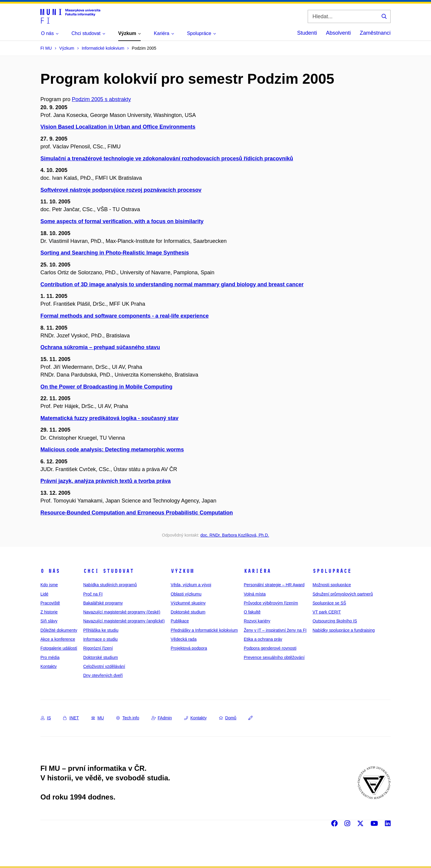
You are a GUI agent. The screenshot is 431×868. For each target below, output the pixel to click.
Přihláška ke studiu (101, 630)
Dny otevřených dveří (103, 675)
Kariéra (257, 571)
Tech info (128, 718)
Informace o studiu (100, 639)
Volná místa (255, 594)
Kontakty (48, 666)
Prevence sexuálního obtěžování (274, 657)
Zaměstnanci (375, 33)
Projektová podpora (189, 648)
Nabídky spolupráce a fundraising (344, 630)
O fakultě (252, 612)
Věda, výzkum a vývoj (191, 585)
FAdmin (162, 718)
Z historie (49, 612)
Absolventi (338, 33)
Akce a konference (58, 639)
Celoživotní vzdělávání (104, 666)
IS (46, 718)
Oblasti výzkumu (186, 594)
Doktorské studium (101, 657)
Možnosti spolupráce (332, 585)
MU (98, 718)
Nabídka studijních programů (110, 585)
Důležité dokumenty (59, 630)
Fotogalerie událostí (59, 648)
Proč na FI (93, 594)
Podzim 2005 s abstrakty (101, 99)
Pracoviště (50, 603)
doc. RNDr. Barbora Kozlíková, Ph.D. (235, 535)
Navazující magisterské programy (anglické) (124, 621)
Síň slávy (49, 621)
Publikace (180, 621)
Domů (228, 718)
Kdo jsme (49, 585)
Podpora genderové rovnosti (270, 648)
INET (71, 718)
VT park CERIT (327, 612)
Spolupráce (332, 571)
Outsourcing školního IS (335, 621)
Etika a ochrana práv (263, 639)
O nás (50, 571)
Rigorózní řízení (98, 648)
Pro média (50, 657)
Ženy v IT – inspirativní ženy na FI (275, 630)
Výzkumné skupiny (188, 603)
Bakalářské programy (103, 603)
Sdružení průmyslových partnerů (343, 594)
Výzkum (182, 571)
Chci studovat (108, 571)
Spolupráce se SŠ (329, 603)
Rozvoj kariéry (257, 621)
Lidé (44, 594)
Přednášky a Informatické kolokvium (204, 630)
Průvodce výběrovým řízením (271, 603)
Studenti (307, 33)
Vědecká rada (183, 639)
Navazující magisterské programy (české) (122, 612)
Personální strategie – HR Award (274, 585)
